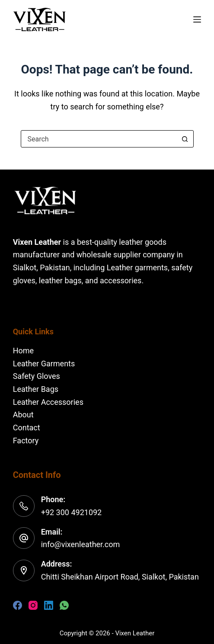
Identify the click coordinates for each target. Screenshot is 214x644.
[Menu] (197, 19)
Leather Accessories (48, 402)
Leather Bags (36, 389)
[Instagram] (33, 605)
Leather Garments (44, 364)
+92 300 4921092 (72, 512)
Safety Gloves (37, 376)
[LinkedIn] (49, 605)
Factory (26, 441)
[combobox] (99, 139)
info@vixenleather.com (81, 544)
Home (23, 351)
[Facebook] (18, 605)
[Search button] (185, 139)
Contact (27, 428)
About (23, 415)
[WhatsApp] (64, 605)
